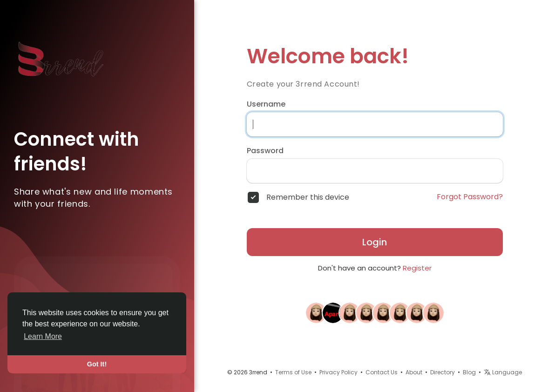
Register (417, 268)
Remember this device (308, 197)
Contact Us (382, 372)
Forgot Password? (470, 197)
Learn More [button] (43, 336)
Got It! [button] (97, 364)
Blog (469, 372)
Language (503, 372)
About (414, 372)
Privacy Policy (338, 372)
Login (375, 242)
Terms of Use (293, 372)
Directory (443, 372)
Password (265, 151)
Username (266, 104)
